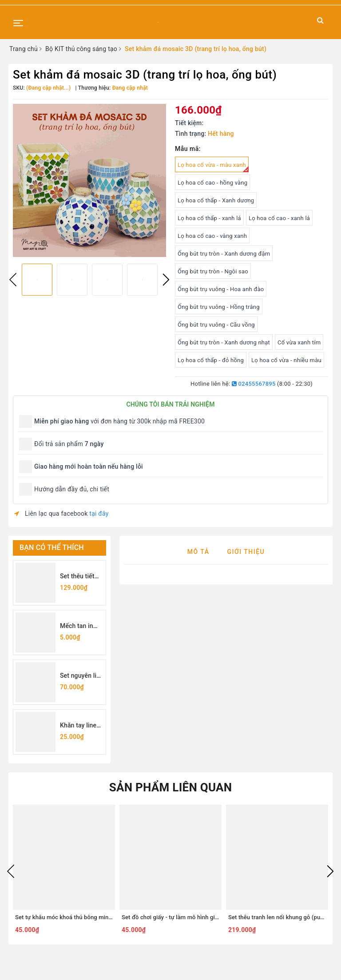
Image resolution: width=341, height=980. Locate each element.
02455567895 (254, 384)
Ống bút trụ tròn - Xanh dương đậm (224, 254)
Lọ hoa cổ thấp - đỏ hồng (211, 360)
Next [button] (166, 280)
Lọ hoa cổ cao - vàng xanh (212, 236)
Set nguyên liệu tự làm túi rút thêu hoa (82, 676)
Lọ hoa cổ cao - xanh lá (279, 218)
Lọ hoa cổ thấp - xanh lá (209, 218)
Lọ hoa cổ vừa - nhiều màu (286, 360)
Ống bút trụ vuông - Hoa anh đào (221, 289)
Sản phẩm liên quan (171, 787)
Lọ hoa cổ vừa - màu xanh (213, 167)
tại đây (99, 514)
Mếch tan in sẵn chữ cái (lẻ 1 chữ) (81, 626)
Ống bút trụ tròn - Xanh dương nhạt (224, 342)
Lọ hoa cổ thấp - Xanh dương (216, 200)
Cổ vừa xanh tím (299, 342)
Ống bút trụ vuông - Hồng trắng (219, 307)
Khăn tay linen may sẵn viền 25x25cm (80, 726)
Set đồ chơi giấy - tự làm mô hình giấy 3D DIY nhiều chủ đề (198, 917)
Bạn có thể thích (52, 547)
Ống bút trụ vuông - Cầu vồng (216, 325)
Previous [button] (13, 280)
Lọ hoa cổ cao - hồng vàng (212, 183)
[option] (89, 180)
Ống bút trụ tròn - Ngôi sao (213, 271)
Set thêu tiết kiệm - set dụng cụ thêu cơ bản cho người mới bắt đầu (80, 577)
